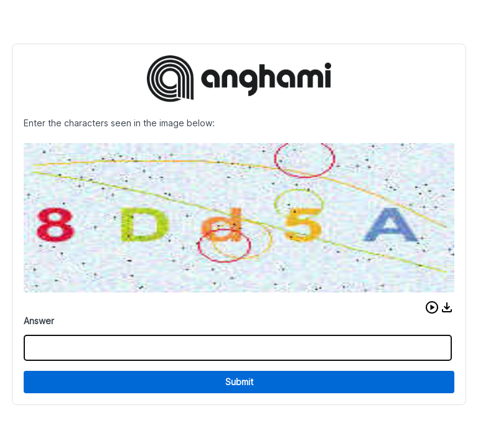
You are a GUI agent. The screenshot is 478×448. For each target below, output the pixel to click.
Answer (39, 321)
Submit (239, 382)
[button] (432, 307)
